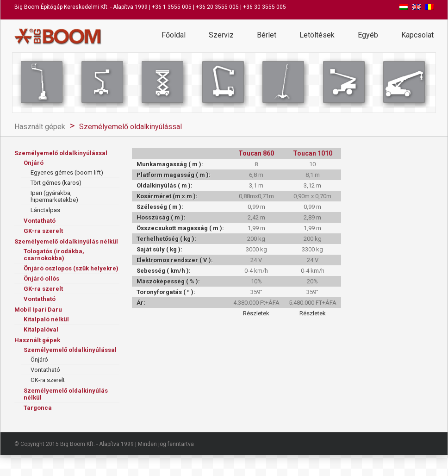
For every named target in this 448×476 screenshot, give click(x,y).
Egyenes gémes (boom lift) (67, 172)
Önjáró (34, 163)
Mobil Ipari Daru (38, 310)
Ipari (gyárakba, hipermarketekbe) (54, 196)
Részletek (256, 313)
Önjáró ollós (41, 279)
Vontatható (40, 221)
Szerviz (221, 35)
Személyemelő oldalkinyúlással (131, 127)
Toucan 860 (256, 153)
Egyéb (368, 35)
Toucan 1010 (313, 153)
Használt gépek (40, 127)
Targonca (38, 408)
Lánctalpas (45, 210)
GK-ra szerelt (43, 231)
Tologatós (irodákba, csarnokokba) (54, 255)
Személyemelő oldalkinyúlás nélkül (66, 241)
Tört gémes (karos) (56, 183)
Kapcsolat (417, 35)
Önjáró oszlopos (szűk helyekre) (71, 268)
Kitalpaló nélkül (46, 319)
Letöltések (317, 35)
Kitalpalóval (41, 329)
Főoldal (174, 35)
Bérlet (267, 35)
